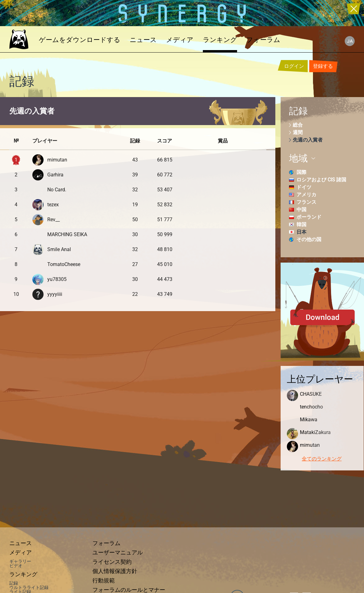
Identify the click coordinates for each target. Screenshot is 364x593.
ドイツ (304, 187)
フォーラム (263, 40)
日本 (301, 232)
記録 (14, 583)
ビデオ (16, 566)
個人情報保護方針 (115, 571)
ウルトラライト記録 (29, 587)
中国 (301, 210)
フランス (306, 202)
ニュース (143, 40)
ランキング (220, 40)
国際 (301, 172)
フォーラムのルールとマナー (129, 590)
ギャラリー (20, 561)
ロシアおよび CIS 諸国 (321, 180)
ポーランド (309, 217)
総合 (298, 125)
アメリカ (306, 195)
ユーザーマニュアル (118, 553)
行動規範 (104, 581)
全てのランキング (322, 459)
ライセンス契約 (112, 562)
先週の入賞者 (308, 140)
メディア (180, 40)
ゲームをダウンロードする (80, 40)
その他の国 (309, 239)
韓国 (301, 224)
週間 (298, 132)
